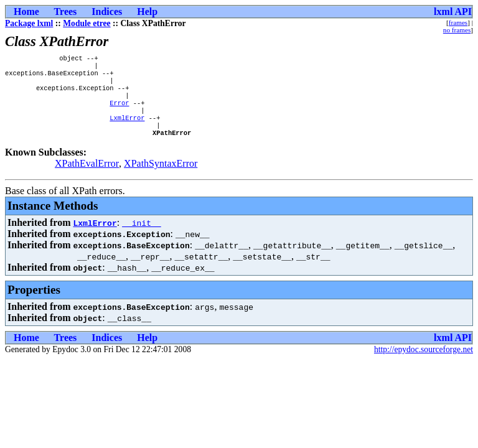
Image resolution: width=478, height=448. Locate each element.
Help (147, 12)
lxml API (453, 12)
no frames (457, 30)
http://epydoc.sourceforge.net (424, 363)
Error (119, 111)
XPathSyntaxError (161, 177)
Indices (107, 12)
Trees (66, 12)
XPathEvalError (87, 177)
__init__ (141, 236)
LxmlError (127, 129)
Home (26, 12)
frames (458, 22)
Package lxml (29, 23)
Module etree (87, 23)
